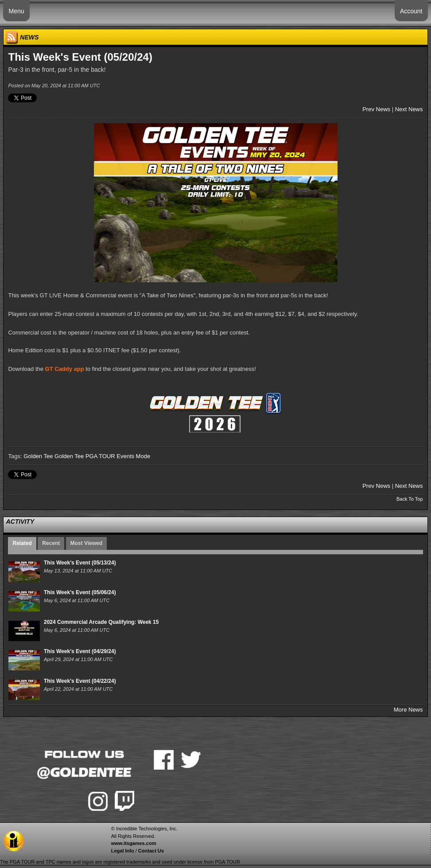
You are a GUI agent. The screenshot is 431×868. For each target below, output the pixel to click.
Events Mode (133, 456)
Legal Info (123, 851)
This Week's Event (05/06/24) (80, 592)
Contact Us (151, 851)
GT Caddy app (65, 369)
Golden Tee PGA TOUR (85, 456)
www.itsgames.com (134, 843)
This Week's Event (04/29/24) (80, 651)
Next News (409, 109)
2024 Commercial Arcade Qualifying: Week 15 (101, 622)
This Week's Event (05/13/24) (80, 563)
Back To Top (410, 499)
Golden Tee (38, 456)
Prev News (376, 109)
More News (408, 710)
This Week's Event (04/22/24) (80, 681)
